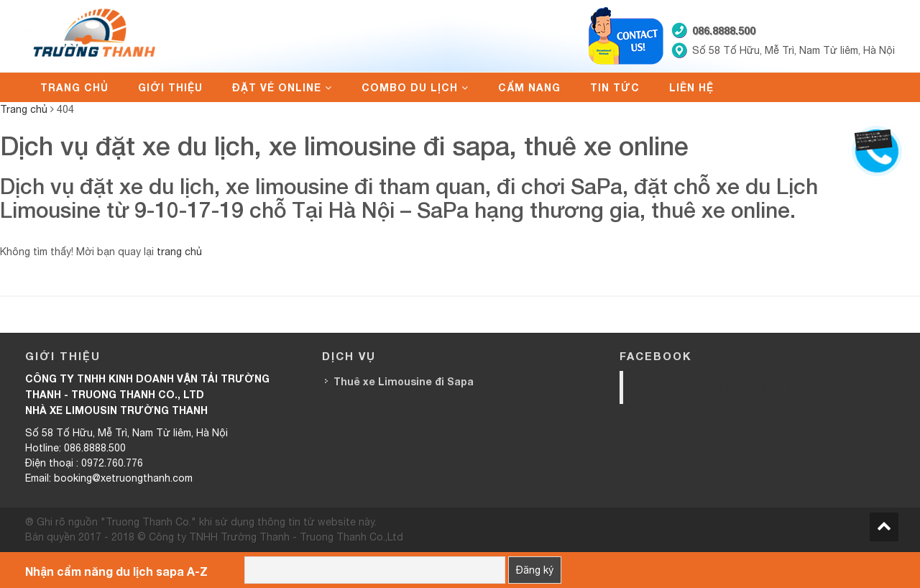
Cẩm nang (529, 87)
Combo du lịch (410, 87)
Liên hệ (691, 87)
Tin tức (615, 87)
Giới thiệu (170, 87)
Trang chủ (74, 87)
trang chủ (179, 252)
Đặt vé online (277, 87)
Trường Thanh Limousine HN (722, 387)
